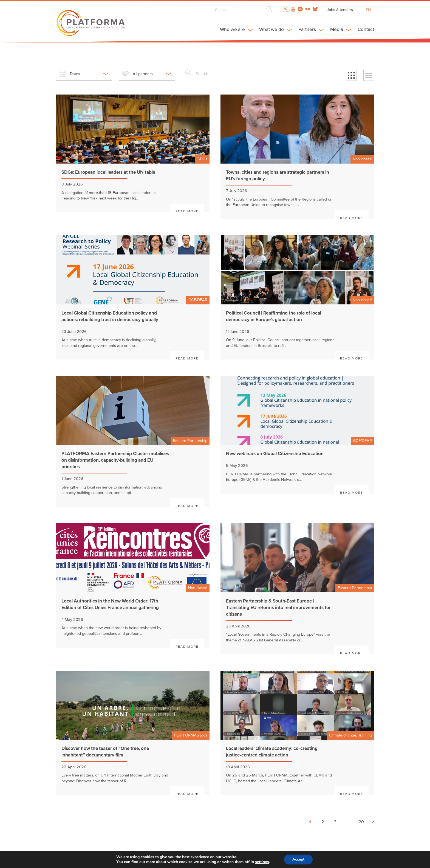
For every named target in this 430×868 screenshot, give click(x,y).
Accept (298, 859)
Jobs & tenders (340, 10)
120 (361, 822)
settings (262, 862)
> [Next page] (373, 821)
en (368, 10)
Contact (366, 30)
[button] (351, 75)
